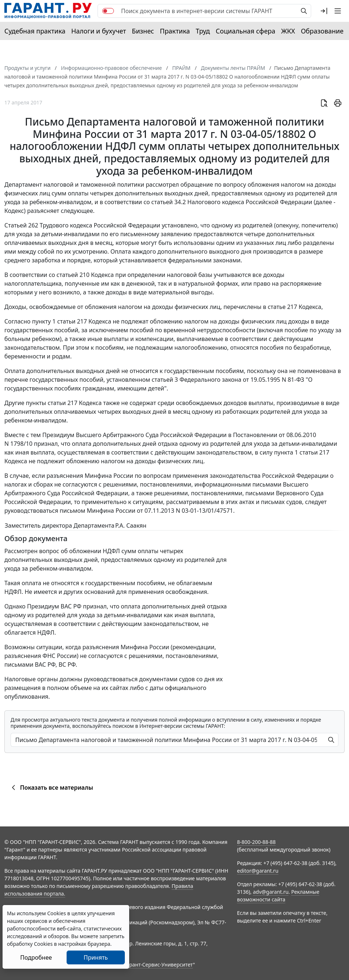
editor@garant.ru (258, 871)
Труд (203, 31)
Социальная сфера (246, 31)
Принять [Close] (96, 957)
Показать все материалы (51, 787)
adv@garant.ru (271, 892)
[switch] (108, 11)
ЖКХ (288, 31)
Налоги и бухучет (99, 31)
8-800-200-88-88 (256, 842)
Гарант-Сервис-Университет (158, 965)
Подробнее (36, 957)
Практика (175, 31)
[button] (324, 11)
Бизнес (143, 31)
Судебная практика (35, 31)
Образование (322, 31)
